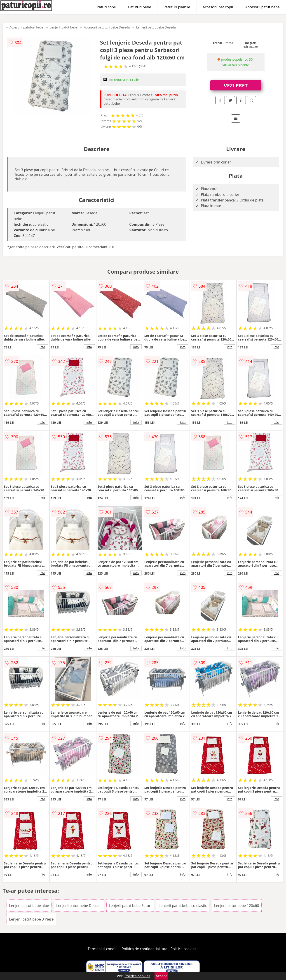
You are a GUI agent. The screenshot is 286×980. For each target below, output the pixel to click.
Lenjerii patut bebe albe (29, 906)
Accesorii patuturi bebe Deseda (107, 27)
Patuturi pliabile (177, 7)
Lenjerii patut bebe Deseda (156, 27)
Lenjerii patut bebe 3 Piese (31, 919)
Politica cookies (183, 949)
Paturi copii (106, 7)
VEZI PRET (236, 85)
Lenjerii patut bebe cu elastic (183, 906)
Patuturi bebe (140, 7)
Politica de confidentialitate (145, 949)
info (42, 347)
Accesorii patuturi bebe (26, 27)
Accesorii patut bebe (263, 7)
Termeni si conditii (103, 949)
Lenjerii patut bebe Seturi (130, 906)
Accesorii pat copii (218, 7)
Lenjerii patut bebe (64, 27)
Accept (161, 976)
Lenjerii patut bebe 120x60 (237, 906)
